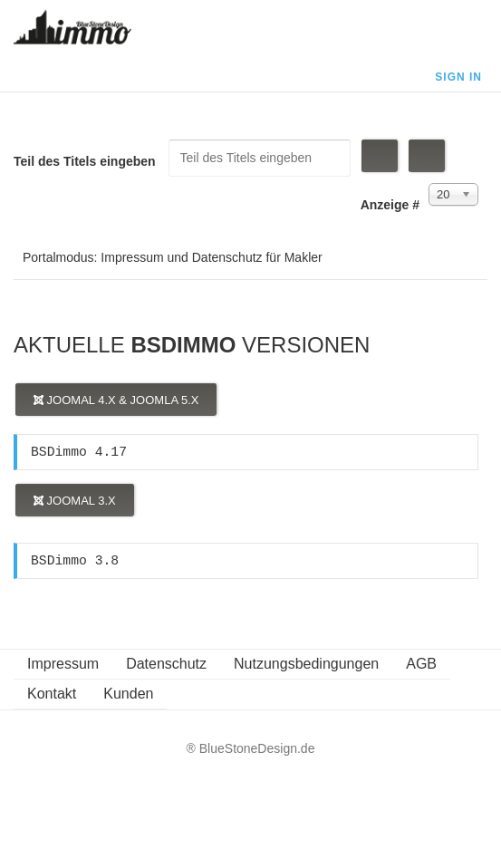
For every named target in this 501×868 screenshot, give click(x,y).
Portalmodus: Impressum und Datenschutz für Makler (173, 257)
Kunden (128, 694)
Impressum (63, 664)
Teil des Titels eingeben (87, 161)
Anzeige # (390, 205)
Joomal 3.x (75, 501)
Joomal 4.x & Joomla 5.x (116, 400)
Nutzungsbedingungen (306, 664)
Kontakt (52, 694)
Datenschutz (166, 664)
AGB (421, 664)
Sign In (458, 77)
